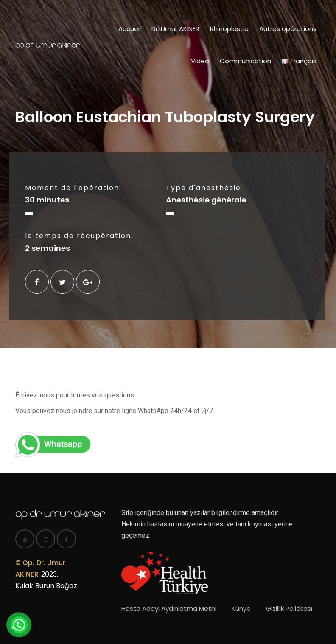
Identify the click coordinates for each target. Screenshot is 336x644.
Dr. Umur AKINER (175, 29)
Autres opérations (288, 29)
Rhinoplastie (229, 29)
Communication (245, 61)
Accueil (130, 29)
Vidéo (200, 61)
